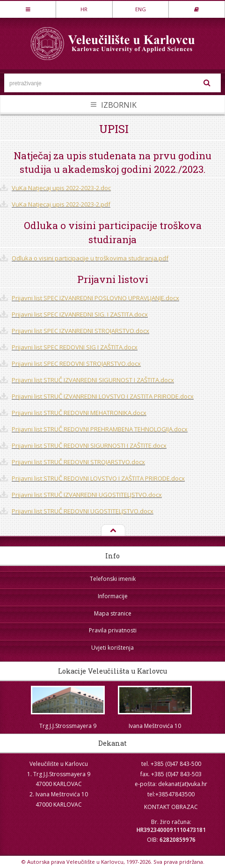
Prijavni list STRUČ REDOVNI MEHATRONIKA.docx (79, 413)
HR (84, 9)
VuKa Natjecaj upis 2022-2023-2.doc (61, 188)
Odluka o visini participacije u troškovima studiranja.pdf (90, 258)
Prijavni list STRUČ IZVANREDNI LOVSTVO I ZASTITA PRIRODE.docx (103, 396)
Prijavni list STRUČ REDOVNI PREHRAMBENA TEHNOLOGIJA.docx (100, 429)
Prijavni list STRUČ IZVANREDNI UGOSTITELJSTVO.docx (87, 495)
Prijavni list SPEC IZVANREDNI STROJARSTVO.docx (80, 331)
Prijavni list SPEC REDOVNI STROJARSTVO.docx (76, 364)
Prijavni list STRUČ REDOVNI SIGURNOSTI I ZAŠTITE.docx (89, 445)
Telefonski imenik (113, 579)
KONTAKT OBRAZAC (171, 807)
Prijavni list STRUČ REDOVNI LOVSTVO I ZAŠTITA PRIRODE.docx (98, 478)
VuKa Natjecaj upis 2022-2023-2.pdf (61, 204)
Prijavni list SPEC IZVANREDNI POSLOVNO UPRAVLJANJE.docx (95, 298)
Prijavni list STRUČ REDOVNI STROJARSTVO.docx (78, 462)
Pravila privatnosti (113, 630)
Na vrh (112, 531)
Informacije (113, 596)
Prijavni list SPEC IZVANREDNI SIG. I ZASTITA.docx (80, 314)
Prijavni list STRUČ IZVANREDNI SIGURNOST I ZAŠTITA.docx (93, 380)
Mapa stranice (113, 613)
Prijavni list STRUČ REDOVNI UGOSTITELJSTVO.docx (83, 511)
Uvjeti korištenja (112, 648)
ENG (141, 9)
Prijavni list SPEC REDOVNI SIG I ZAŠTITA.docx (75, 347)
